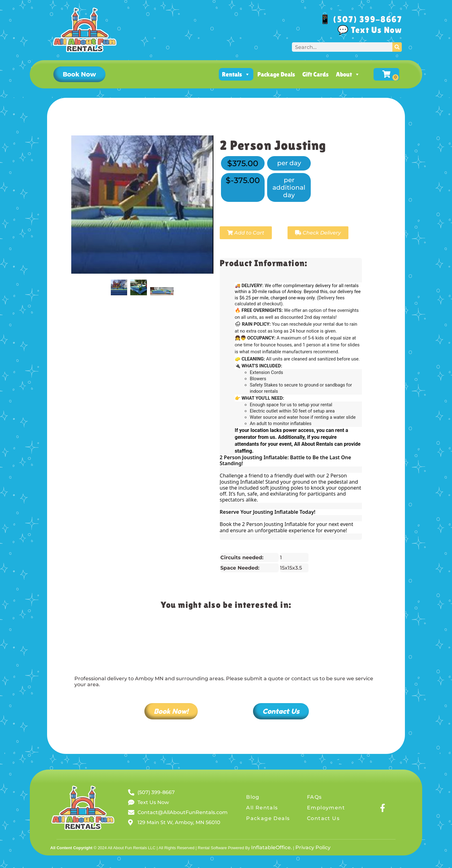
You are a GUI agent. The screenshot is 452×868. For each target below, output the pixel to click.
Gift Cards (315, 74)
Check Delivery (318, 233)
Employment (326, 808)
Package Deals (276, 74)
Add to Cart (246, 233)
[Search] (397, 47)
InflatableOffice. (272, 847)
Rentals (236, 74)
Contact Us (323, 818)
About (348, 74)
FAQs (315, 797)
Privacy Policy (313, 847)
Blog (253, 797)
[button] (79, 74)
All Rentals (262, 808)
